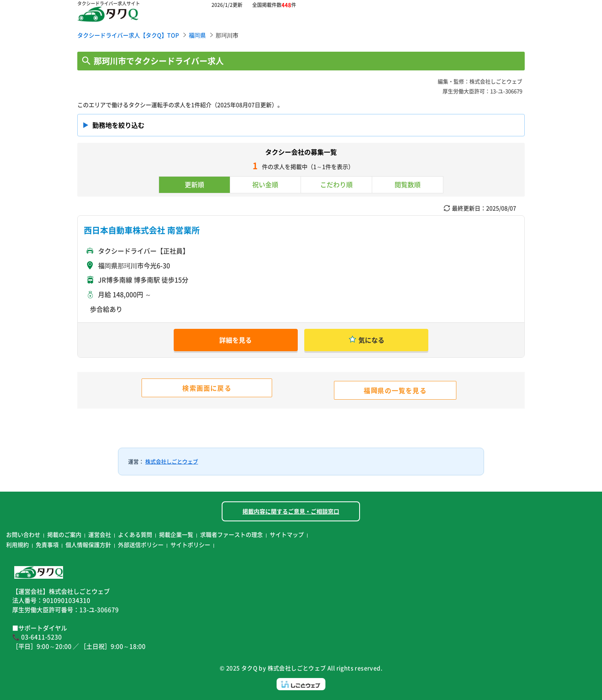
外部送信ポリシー (141, 545)
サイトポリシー (190, 545)
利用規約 (17, 545)
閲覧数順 (408, 184)
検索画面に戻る (207, 388)
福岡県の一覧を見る (395, 390)
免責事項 (47, 545)
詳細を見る (236, 340)
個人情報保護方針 (88, 545)
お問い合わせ (23, 534)
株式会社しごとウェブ (172, 461)
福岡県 (197, 35)
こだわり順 (336, 184)
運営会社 (100, 534)
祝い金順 (265, 184)
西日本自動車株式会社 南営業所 (142, 230)
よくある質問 (135, 534)
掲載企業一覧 (176, 534)
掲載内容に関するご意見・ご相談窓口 (291, 511)
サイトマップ (287, 534)
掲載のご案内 (64, 534)
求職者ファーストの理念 (231, 534)
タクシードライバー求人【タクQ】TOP (128, 35)
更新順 (194, 184)
